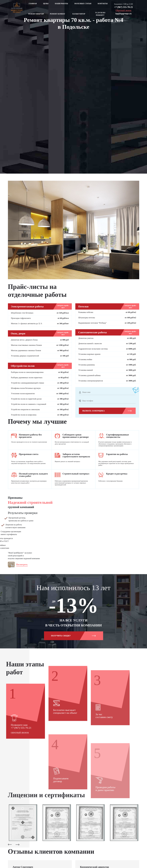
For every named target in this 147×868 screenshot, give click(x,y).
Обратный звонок (20, 783)
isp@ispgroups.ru (123, 14)
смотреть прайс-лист (63, 307)
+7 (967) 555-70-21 (123, 7)
